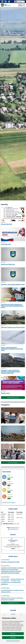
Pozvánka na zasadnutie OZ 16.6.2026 (10, 562)
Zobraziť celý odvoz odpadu (9, 502)
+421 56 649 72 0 (14, 529)
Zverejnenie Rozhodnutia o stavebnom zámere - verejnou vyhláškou (13, 591)
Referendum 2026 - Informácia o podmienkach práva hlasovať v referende (12, 599)
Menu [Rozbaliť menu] (22, 5)
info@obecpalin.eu (15, 527)
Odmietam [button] (13, 637)
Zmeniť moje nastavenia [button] (13, 641)
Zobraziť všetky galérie (13, 463)
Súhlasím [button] (13, 634)
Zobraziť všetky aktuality (13, 398)
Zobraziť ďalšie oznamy (13, 603)
